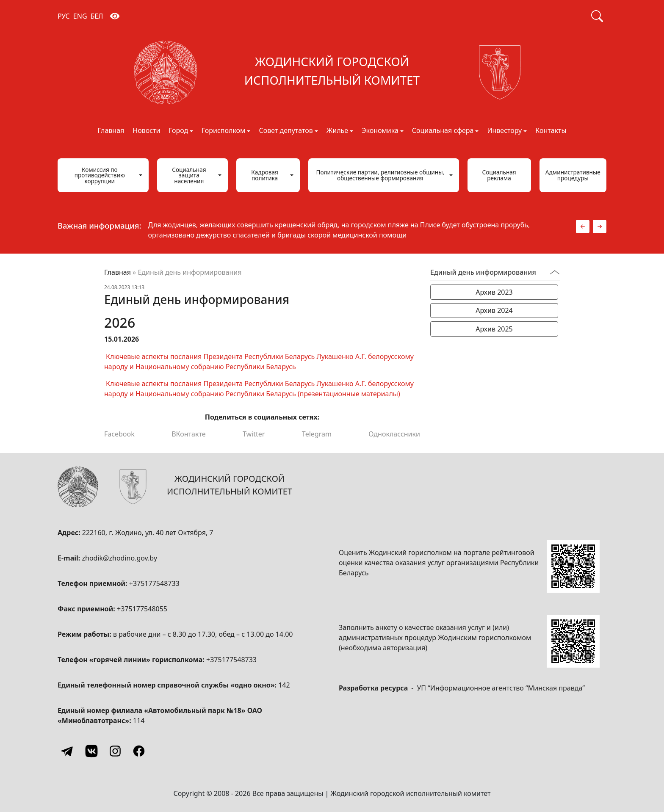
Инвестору (504, 131)
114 (139, 721)
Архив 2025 (494, 329)
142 (284, 685)
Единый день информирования (483, 272)
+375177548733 (154, 583)
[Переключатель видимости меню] (555, 272)
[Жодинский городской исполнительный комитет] (332, 72)
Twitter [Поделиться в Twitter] (254, 434)
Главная (111, 131)
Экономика (380, 131)
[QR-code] (573, 566)
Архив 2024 (494, 310)
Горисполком (223, 131)
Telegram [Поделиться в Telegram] (317, 434)
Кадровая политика (265, 175)
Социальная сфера (443, 131)
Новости (146, 131)
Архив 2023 (494, 292)
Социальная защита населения (189, 175)
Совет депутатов (286, 131)
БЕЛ (97, 16)
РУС (64, 16)
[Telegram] (68, 751)
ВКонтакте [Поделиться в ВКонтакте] (188, 434)
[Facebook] (139, 751)
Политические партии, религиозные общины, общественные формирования (380, 175)
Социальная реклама (499, 175)
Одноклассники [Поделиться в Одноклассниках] (394, 434)
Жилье (337, 131)
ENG (80, 16)
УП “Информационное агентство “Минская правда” (501, 688)
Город (178, 131)
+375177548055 (142, 609)
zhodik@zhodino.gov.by (119, 558)
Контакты (551, 131)
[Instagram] (115, 751)
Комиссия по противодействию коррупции (100, 175)
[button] (583, 226)
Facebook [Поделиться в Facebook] (119, 434)
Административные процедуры (573, 175)
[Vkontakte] (91, 751)
